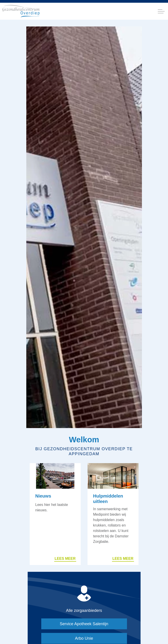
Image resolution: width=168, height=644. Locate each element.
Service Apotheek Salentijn (84, 624)
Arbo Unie (84, 638)
